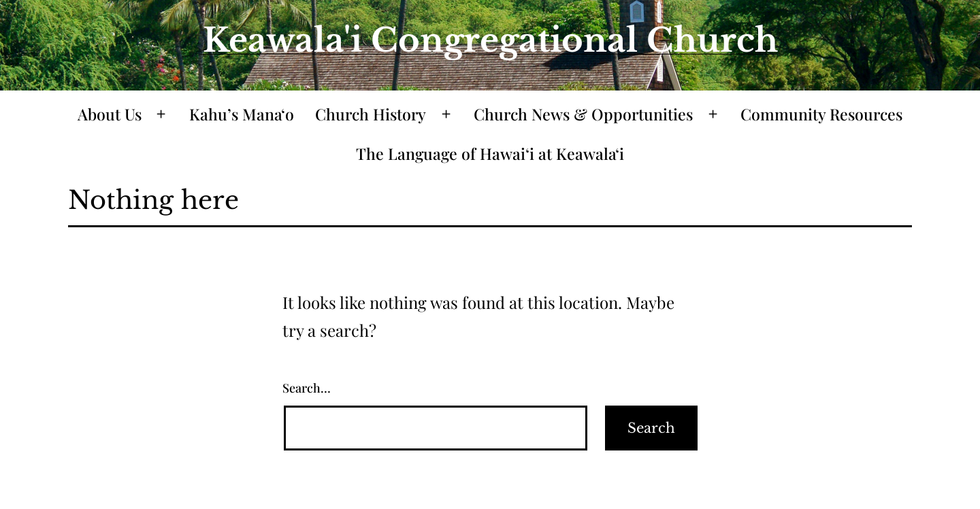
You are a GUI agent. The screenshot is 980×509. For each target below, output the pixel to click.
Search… (307, 388)
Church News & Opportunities (583, 114)
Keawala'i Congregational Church (490, 40)
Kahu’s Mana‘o (242, 114)
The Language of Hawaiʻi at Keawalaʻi (490, 153)
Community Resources (821, 114)
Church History (371, 114)
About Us (110, 114)
